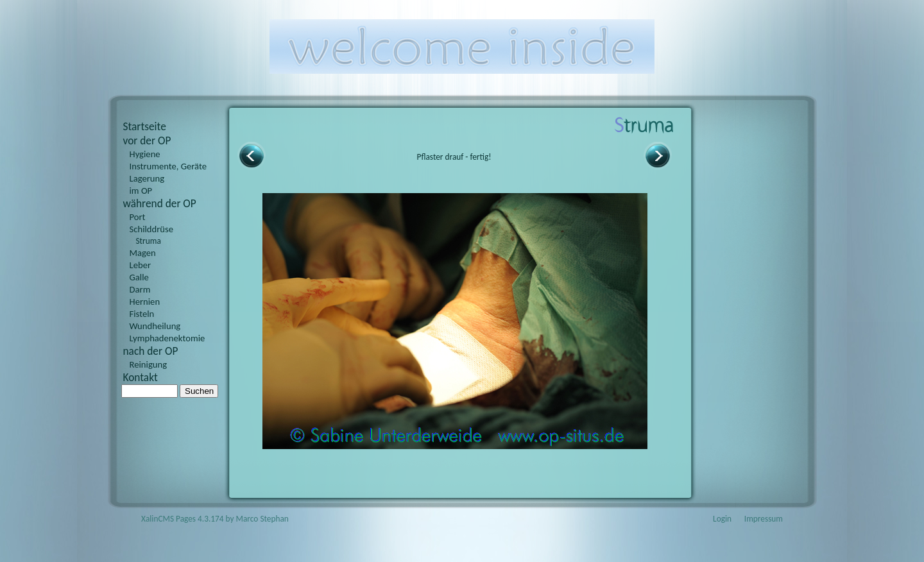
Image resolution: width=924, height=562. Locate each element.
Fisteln (142, 314)
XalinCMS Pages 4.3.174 (183, 519)
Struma (149, 241)
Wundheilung (155, 326)
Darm (140, 289)
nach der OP (151, 351)
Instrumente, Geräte (168, 166)
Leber (141, 265)
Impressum (764, 519)
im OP (141, 191)
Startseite (145, 126)
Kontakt (141, 377)
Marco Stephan (262, 519)
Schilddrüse (152, 229)
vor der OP (147, 140)
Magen (143, 253)
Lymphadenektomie (167, 338)
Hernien (145, 302)
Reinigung (149, 364)
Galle (139, 277)
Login (722, 519)
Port (138, 217)
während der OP (160, 203)
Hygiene (145, 154)
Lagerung (147, 178)
